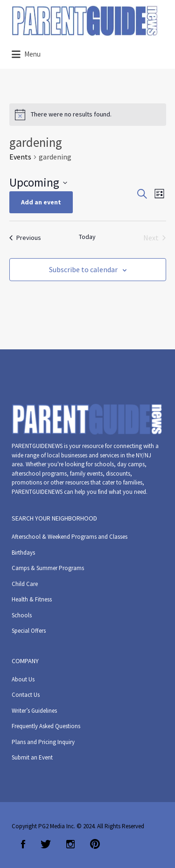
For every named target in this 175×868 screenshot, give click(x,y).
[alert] (88, 115)
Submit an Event (32, 757)
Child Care (25, 584)
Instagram (70, 844)
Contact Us (26, 695)
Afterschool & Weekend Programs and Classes (70, 537)
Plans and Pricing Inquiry (43, 742)
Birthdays (23, 553)
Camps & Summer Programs (48, 568)
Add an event (41, 202)
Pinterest (95, 844)
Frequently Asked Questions (46, 726)
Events (20, 157)
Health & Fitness (32, 599)
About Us (23, 679)
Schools (22, 615)
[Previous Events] (25, 238)
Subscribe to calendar (83, 269)
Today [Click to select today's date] (87, 237)
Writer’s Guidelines (34, 711)
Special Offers (29, 631)
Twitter (46, 844)
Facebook (23, 844)
